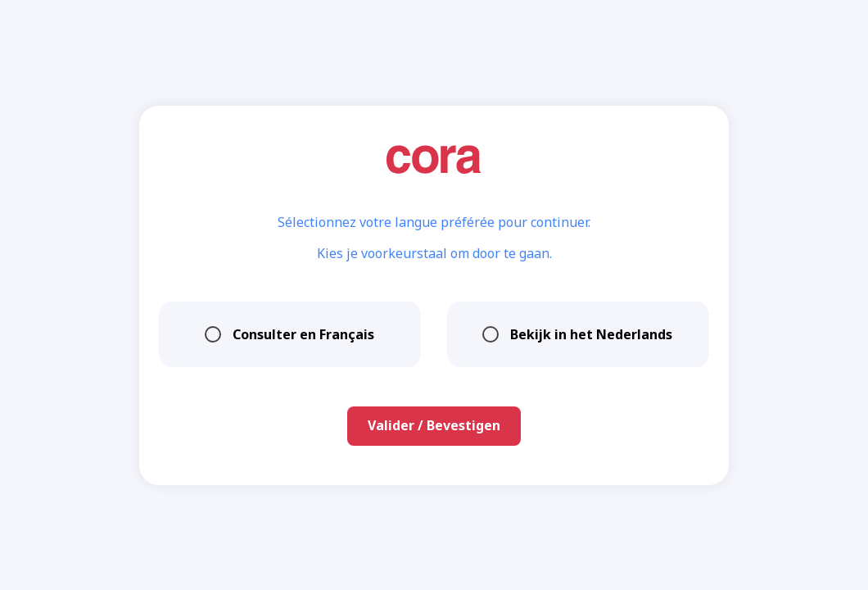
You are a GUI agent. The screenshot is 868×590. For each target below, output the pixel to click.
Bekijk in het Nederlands (578, 334)
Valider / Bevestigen (434, 425)
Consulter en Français (290, 334)
